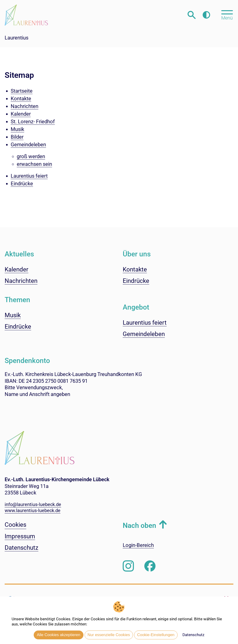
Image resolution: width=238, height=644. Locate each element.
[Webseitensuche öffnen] (192, 15)
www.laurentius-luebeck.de (33, 510)
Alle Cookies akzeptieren (58, 635)
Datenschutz (193, 635)
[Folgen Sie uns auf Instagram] (128, 566)
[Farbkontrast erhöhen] (206, 15)
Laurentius (17, 38)
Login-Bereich (138, 545)
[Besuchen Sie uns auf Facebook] (150, 566)
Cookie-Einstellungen (156, 635)
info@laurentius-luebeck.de (33, 504)
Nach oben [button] (139, 525)
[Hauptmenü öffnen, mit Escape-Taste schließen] (227, 15)
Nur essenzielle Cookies (109, 635)
